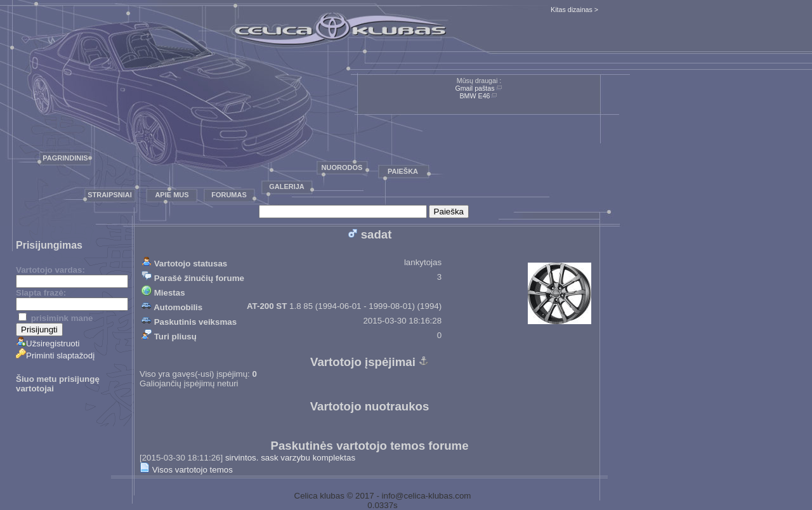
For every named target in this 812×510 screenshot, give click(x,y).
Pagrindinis (65, 158)
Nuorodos (342, 167)
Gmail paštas (475, 88)
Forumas (229, 195)
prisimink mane (56, 318)
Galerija (287, 186)
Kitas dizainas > (574, 10)
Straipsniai (110, 195)
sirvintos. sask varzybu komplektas (290, 458)
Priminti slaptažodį (55, 356)
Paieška (403, 171)
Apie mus (172, 195)
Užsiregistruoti (48, 343)
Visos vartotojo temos (186, 470)
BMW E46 (475, 96)
